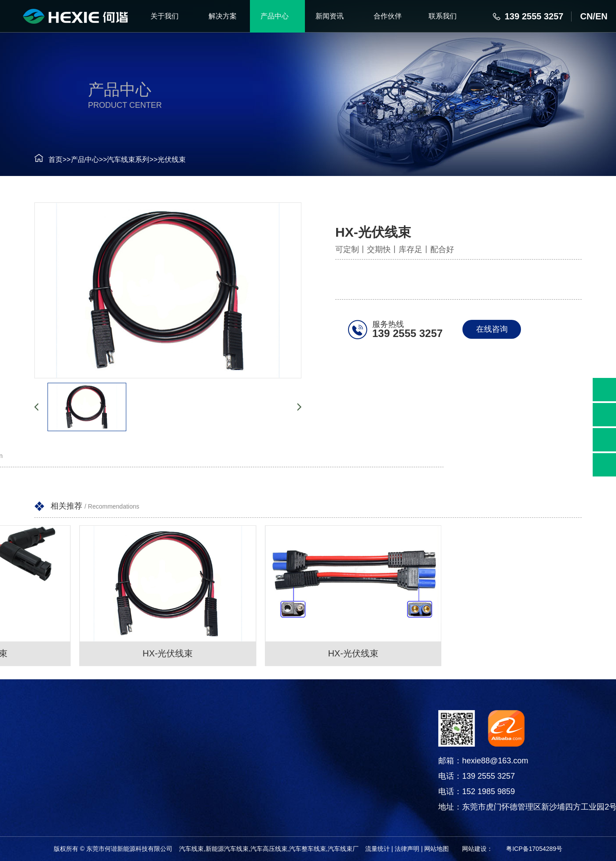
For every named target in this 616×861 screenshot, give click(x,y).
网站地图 (436, 849)
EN (601, 16)
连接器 (34, 766)
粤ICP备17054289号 (534, 849)
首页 (45, 159)
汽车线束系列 (118, 159)
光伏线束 (161, 159)
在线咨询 (496, 329)
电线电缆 (34, 788)
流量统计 (378, 849)
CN (586, 16)
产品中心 (75, 159)
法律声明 (407, 849)
